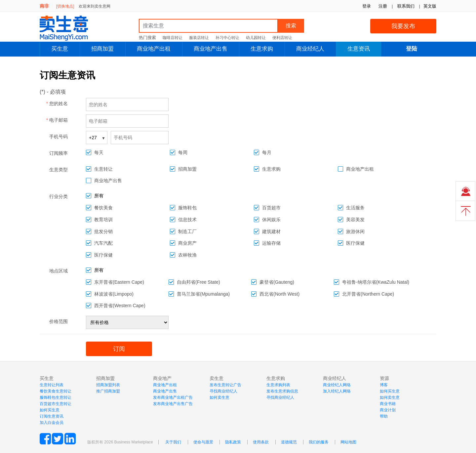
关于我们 (173, 442)
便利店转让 (282, 38)
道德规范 (289, 442)
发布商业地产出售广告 (173, 404)
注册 (383, 6)
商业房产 (187, 243)
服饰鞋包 (187, 208)
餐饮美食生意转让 (56, 391)
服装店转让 (199, 38)
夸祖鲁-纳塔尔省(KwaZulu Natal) (376, 282)
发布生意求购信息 (282, 391)
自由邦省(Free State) (198, 282)
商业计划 (388, 410)
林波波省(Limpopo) (114, 294)
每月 (267, 152)
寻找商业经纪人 (223, 391)
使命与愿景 (203, 442)
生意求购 (262, 49)
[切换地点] (65, 6)
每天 (99, 152)
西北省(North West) (279, 294)
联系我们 (406, 6)
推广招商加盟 (108, 391)
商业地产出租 (154, 49)
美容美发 (355, 220)
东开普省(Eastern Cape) (119, 282)
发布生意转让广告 (225, 385)
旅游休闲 (355, 231)
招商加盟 (102, 49)
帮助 (384, 416)
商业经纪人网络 (337, 385)
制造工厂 (187, 231)
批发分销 (103, 231)
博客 (384, 385)
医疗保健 (355, 243)
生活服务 (355, 208)
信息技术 (187, 220)
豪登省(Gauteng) (277, 282)
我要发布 (403, 26)
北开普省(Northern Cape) (368, 294)
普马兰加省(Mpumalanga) (203, 294)
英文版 (430, 6)
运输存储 (271, 243)
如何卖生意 (219, 397)
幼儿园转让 (256, 38)
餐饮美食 (103, 208)
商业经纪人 (310, 49)
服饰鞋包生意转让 (56, 397)
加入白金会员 (52, 423)
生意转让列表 (52, 385)
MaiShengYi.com (69, 28)
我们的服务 (319, 442)
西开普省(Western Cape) (120, 306)
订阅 (119, 349)
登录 (367, 6)
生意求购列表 (278, 385)
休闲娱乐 (271, 220)
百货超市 (271, 208)
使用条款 (261, 442)
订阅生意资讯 (52, 416)
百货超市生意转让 (56, 404)
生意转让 (103, 169)
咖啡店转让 (173, 38)
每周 (183, 152)
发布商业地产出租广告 (173, 397)
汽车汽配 (103, 243)
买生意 (60, 49)
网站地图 (348, 442)
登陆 (412, 49)
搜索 (291, 26)
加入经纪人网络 (337, 391)
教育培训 (103, 220)
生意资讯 (359, 49)
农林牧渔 (187, 255)
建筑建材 (271, 231)
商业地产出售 (211, 49)
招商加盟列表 (108, 385)
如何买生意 (50, 410)
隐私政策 (233, 442)
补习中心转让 (227, 38)
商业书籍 (388, 404)
